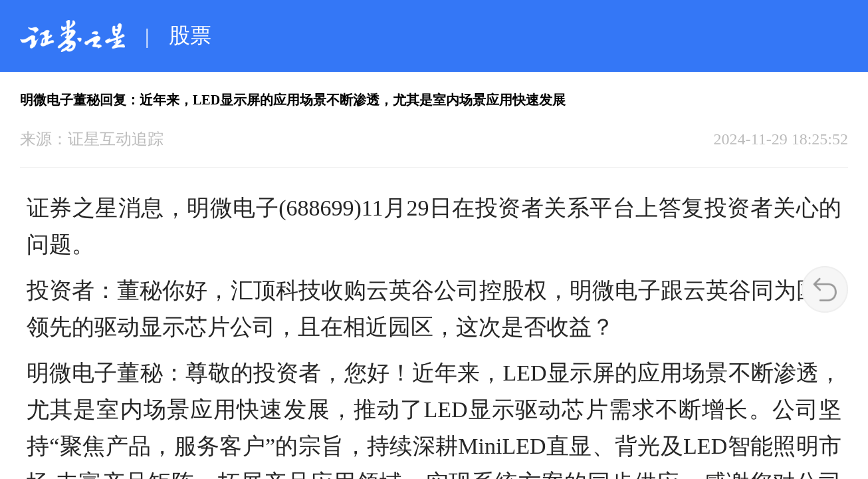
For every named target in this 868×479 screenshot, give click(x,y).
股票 (190, 35)
